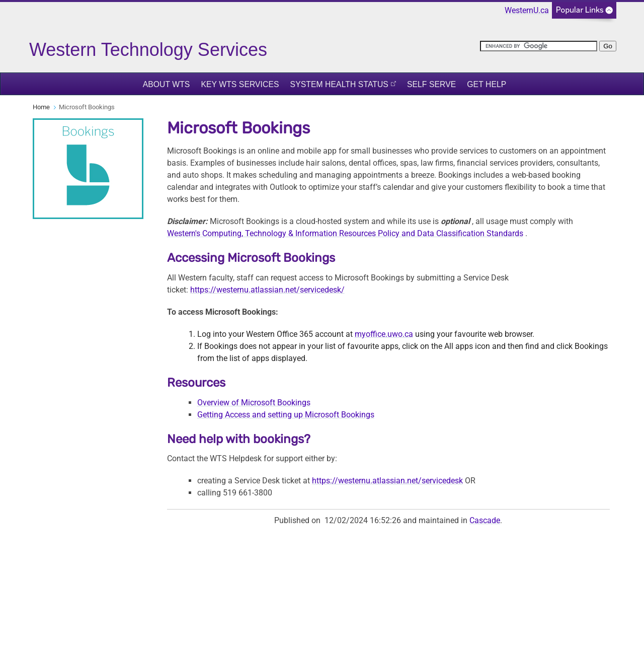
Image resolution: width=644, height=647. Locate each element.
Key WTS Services (240, 84)
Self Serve (431, 84)
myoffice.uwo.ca (384, 334)
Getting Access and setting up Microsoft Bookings (286, 415)
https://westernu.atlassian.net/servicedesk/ (267, 290)
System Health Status (339, 84)
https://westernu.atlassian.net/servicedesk (387, 481)
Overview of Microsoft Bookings (254, 403)
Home (41, 107)
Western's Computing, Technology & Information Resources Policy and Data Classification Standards (345, 233)
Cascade (485, 520)
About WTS (167, 84)
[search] (539, 46)
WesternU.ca (527, 10)
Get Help (487, 84)
